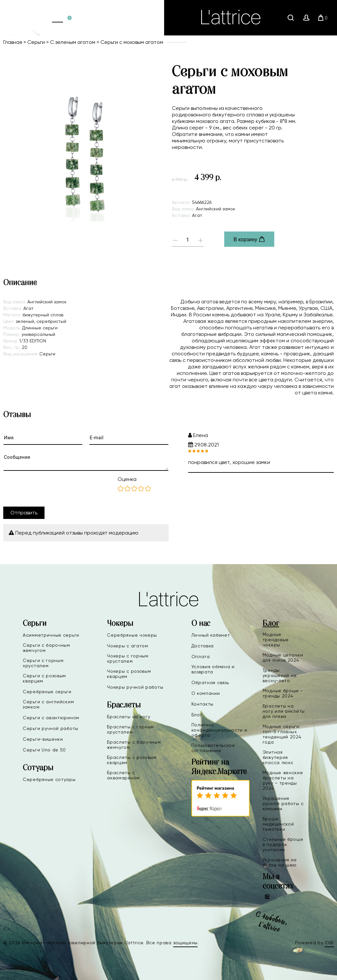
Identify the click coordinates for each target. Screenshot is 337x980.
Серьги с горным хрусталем (43, 663)
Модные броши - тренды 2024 (283, 693)
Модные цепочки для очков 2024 (283, 657)
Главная (38, 18)
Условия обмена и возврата (213, 669)
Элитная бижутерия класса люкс (278, 757)
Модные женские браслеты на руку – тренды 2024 (283, 780)
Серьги (36, 42)
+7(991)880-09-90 (111, 18)
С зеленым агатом (73, 42)
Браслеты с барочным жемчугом (134, 745)
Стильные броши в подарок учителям (283, 844)
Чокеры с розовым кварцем (129, 674)
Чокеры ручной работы (135, 687)
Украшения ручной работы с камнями (283, 803)
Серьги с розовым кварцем (44, 678)
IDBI (329, 943)
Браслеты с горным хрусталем (130, 729)
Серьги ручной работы (51, 728)
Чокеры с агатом (128, 646)
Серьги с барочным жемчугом (46, 648)
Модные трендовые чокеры (276, 640)
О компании (206, 693)
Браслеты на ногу (129, 717)
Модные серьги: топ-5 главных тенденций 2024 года (282, 734)
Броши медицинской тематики (278, 824)
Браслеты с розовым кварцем (132, 760)
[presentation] (53, 489)
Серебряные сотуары (49, 779)
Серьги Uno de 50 (44, 750)
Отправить (24, 513)
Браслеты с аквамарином (123, 775)
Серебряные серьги (47, 692)
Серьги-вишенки (43, 739)
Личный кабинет (211, 635)
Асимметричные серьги (51, 635)
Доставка (203, 646)
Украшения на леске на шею (280, 862)
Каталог (58, 18)
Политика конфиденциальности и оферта (219, 730)
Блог (197, 715)
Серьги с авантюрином (51, 718)
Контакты (203, 704)
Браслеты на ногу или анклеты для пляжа (284, 711)
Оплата (201, 656)
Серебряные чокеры (132, 635)
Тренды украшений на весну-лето (280, 675)
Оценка (127, 479)
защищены (186, 943)
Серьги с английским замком (48, 704)
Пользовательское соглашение (213, 748)
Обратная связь (210, 682)
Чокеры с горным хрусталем (128, 658)
